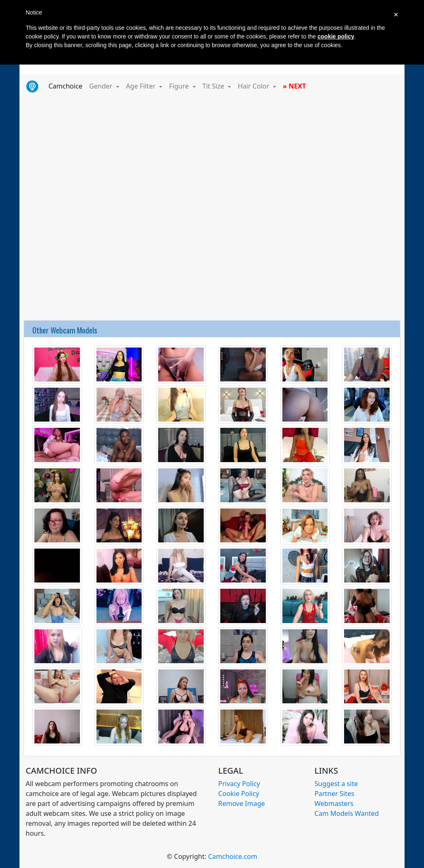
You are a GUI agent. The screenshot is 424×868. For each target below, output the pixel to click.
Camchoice (67, 86)
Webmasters (334, 803)
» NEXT (294, 86)
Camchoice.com (232, 856)
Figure (180, 86)
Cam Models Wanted (347, 813)
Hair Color (254, 86)
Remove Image (242, 803)
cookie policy (336, 36)
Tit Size (214, 86)
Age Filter (141, 86)
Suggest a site (336, 784)
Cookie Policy (239, 794)
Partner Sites (335, 794)
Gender (101, 86)
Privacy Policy (239, 784)
